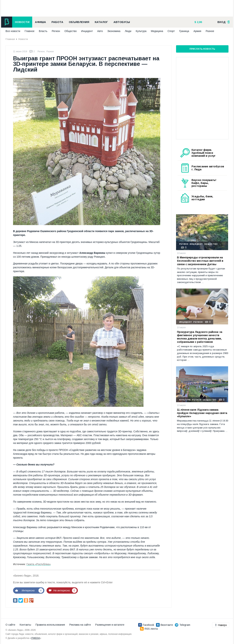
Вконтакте (164, 625)
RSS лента (149, 629)
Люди (128, 31)
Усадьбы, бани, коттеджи (202, 198)
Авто (100, 31)
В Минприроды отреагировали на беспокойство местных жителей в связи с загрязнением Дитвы (200, 261)
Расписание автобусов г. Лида (208, 168)
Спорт (171, 31)
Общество (71, 31)
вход (224, 22)
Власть (43, 31)
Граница (184, 31)
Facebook (146, 625)
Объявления (79, 22)
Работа (57, 22)
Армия (197, 31)
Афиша (40, 22)
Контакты (25, 625)
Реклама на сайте (80, 625)
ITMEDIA (36, 638)
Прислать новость (202, 49)
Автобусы (122, 22)
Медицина (157, 31)
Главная (10, 39)
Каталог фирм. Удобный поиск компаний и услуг (203, 153)
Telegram (182, 625)
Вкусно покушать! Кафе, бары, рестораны (204, 183)
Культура (141, 31)
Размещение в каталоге (110, 625)
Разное (210, 31)
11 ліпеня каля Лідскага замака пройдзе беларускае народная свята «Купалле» (202, 413)
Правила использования (50, 625)
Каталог (101, 22)
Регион (56, 31)
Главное (30, 31)
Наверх (221, 625)
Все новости (13, 31)
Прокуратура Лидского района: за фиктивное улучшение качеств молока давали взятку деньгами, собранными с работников (200, 337)
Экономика (114, 31)
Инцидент (87, 31)
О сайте (10, 625)
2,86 (199, 22)
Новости (22, 22)
